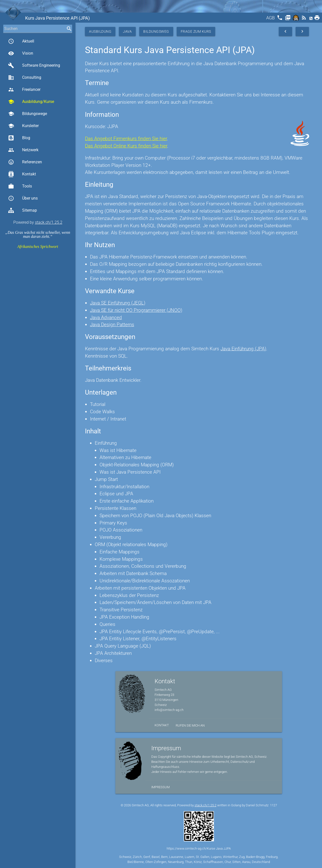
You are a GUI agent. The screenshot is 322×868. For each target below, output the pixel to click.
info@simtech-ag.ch (169, 710)
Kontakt (22, 174)
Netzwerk (23, 150)
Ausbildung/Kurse (31, 102)
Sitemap (22, 210)
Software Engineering (34, 65)
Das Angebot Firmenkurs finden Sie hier (126, 139)
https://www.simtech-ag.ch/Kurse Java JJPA (199, 848)
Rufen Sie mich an (190, 725)
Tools (20, 186)
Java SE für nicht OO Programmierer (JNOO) (136, 310)
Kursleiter (23, 126)
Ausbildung (100, 31)
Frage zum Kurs (196, 31)
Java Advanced (106, 317)
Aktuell (21, 41)
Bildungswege (28, 114)
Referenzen (25, 162)
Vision (21, 53)
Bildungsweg (156, 31)
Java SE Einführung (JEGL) (118, 303)
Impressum (160, 787)
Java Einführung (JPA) (243, 349)
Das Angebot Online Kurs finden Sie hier (126, 146)
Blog (19, 138)
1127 (273, 805)
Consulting (25, 78)
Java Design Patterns (112, 325)
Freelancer (24, 90)
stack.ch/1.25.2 (49, 222)
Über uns (23, 198)
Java (127, 31)
